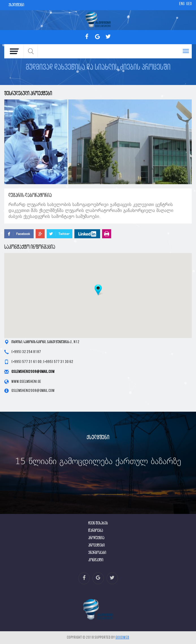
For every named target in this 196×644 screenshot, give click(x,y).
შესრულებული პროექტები (28, 94)
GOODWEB (122, 638)
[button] (98, 290)
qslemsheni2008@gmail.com (33, 372)
